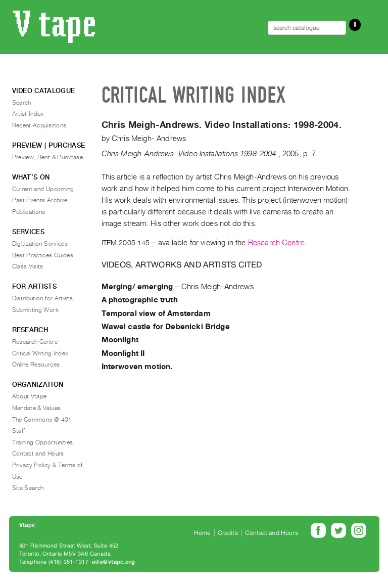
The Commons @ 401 (42, 420)
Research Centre (276, 243)
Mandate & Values (37, 408)
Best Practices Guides (43, 255)
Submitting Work (35, 310)
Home (202, 533)
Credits (228, 533)
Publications (29, 212)
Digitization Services (40, 244)
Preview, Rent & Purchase (48, 157)
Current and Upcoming (43, 189)
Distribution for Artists (43, 298)
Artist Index (28, 114)
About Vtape (30, 396)
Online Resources (36, 365)
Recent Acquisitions (39, 125)
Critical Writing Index (40, 353)
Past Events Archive (40, 200)
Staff (19, 431)
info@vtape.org (114, 562)
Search (22, 103)
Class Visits (28, 266)
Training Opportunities (43, 442)
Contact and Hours (38, 454)
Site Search (28, 488)
